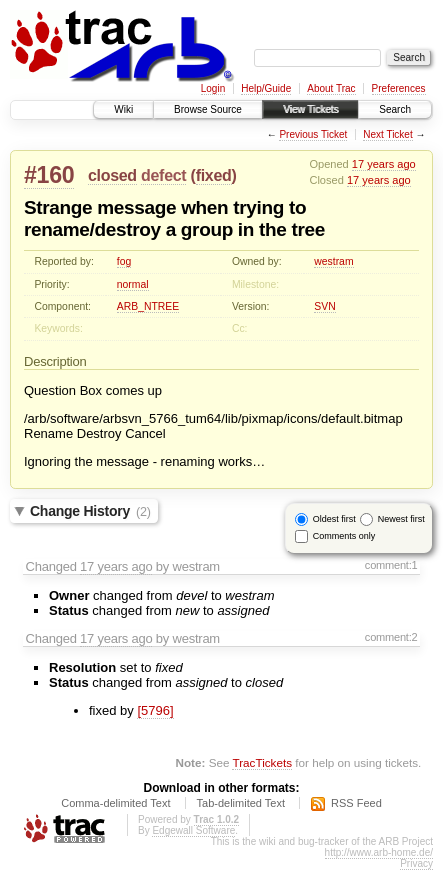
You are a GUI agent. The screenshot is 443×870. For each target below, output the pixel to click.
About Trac (331, 88)
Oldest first (334, 519)
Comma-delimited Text (115, 803)
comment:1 (391, 565)
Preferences (399, 88)
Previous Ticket (313, 134)
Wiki (123, 109)
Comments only (344, 536)
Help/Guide (266, 88)
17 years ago (384, 164)
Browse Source (208, 109)
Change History (90, 511)
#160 (49, 175)
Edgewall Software (193, 830)
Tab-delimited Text (241, 803)
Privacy (416, 863)
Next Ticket (387, 134)
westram (333, 261)
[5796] (155, 710)
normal (133, 284)
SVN (324, 306)
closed (112, 175)
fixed (214, 175)
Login (213, 88)
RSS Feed (356, 803)
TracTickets (262, 762)
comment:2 (391, 637)
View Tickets (310, 109)
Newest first (401, 519)
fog (124, 261)
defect (163, 175)
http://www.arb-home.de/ (379, 852)
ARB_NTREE (148, 306)
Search (395, 109)
